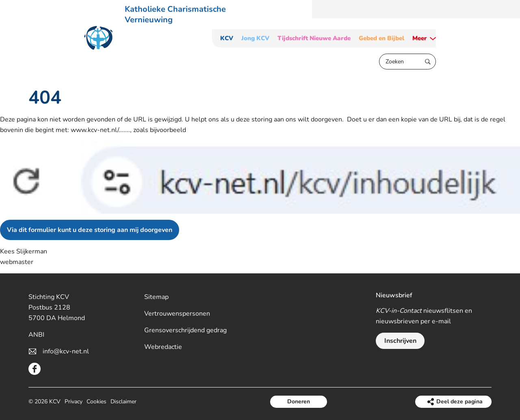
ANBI (36, 335)
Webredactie (163, 347)
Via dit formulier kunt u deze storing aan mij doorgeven (90, 230)
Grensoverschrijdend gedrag (185, 330)
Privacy (74, 402)
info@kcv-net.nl (66, 351)
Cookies (96, 402)
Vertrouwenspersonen (177, 314)
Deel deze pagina (459, 402)
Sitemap (156, 297)
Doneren (299, 402)
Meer (420, 38)
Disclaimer (123, 402)
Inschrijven (400, 341)
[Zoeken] (407, 62)
